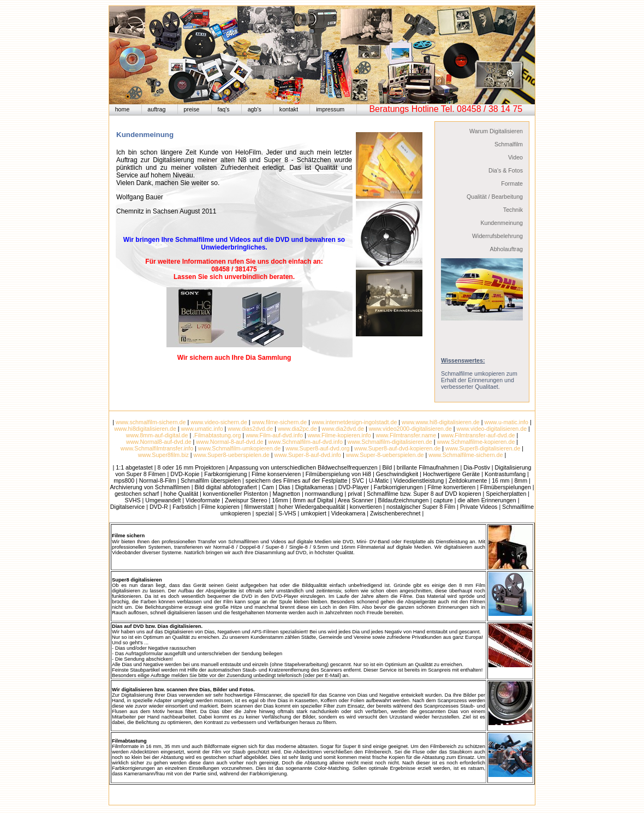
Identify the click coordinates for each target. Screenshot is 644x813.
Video (515, 157)
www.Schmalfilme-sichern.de (465, 455)
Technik (513, 210)
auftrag (156, 109)
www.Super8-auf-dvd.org (317, 448)
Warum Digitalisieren (496, 131)
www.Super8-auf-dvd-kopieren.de (397, 448)
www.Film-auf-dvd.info (274, 435)
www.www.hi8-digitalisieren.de (441, 422)
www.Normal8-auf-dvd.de (159, 442)
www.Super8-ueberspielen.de (232, 455)
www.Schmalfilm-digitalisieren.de (390, 442)
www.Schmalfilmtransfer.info (157, 448)
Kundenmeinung (502, 223)
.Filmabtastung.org (217, 435)
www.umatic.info (202, 429)
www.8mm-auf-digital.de (157, 435)
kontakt (289, 109)
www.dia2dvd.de (343, 429)
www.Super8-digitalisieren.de (483, 448)
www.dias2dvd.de (250, 429)
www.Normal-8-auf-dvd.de (229, 442)
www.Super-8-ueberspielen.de (385, 455)
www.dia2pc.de (297, 429)
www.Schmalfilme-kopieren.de (476, 442)
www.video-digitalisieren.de (492, 429)
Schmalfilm (509, 144)
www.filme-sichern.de (280, 422)
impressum (330, 109)
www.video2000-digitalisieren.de (410, 429)
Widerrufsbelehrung (497, 236)
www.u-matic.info (506, 422)
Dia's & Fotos (506, 170)
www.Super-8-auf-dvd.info (308, 455)
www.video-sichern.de (219, 422)
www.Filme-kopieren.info (339, 435)
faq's (223, 109)
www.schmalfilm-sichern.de (151, 422)
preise (191, 109)
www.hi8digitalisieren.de (145, 429)
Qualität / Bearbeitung (495, 197)
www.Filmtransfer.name (406, 435)
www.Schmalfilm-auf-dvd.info (305, 442)
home (123, 109)
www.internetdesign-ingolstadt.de (354, 422)
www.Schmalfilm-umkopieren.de (240, 448)
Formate (512, 183)
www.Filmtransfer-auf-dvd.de (478, 435)
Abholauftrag (506, 249)
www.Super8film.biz (163, 455)
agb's (255, 109)
